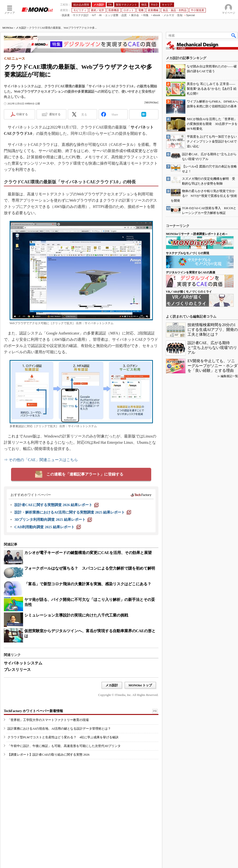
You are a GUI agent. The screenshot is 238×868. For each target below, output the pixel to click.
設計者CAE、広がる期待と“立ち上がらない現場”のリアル (212, 348)
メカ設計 (21, 28)
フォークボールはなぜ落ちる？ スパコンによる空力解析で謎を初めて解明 (90, 568)
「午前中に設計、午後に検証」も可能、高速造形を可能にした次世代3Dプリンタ (64, 746)
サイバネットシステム (23, 663)
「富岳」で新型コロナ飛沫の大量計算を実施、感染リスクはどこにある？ (88, 584)
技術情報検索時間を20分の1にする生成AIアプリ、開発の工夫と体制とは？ (213, 330)
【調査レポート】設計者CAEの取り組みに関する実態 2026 (48, 755)
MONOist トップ (140, 685)
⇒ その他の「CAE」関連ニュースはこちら (41, 460)
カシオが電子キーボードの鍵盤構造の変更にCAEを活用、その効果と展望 (88, 553)
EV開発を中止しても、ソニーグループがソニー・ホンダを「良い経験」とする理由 (213, 366)
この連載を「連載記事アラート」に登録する (85, 474)
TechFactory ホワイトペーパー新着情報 (33, 711)
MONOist (8, 28)
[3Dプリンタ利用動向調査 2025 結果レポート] (53, 520)
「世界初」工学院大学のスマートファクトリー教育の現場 (48, 720)
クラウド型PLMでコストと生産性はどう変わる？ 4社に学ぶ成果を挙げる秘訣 (63, 737)
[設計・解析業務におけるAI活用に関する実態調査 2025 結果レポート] (73, 512)
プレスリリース (17, 670)
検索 (234, 35)
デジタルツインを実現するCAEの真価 (191, 272)
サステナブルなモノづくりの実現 (188, 253)
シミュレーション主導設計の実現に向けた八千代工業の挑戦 (76, 615)
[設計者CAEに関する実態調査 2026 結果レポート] (56, 505)
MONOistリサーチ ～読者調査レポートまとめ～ (197, 234)
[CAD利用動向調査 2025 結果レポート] (48, 527)
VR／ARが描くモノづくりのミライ (189, 292)
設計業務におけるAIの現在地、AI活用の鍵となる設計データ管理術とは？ (59, 729)
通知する (55, 114)
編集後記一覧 (229, 376)
